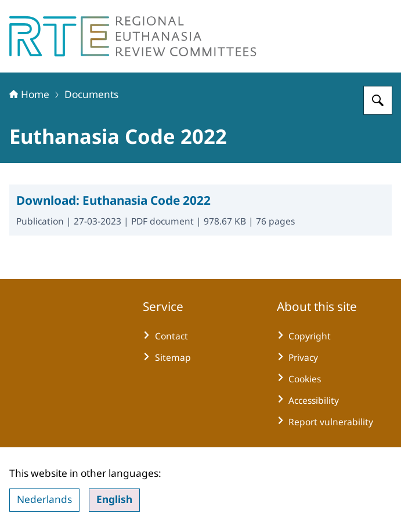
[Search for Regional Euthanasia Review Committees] (378, 100)
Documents (91, 94)
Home (29, 94)
